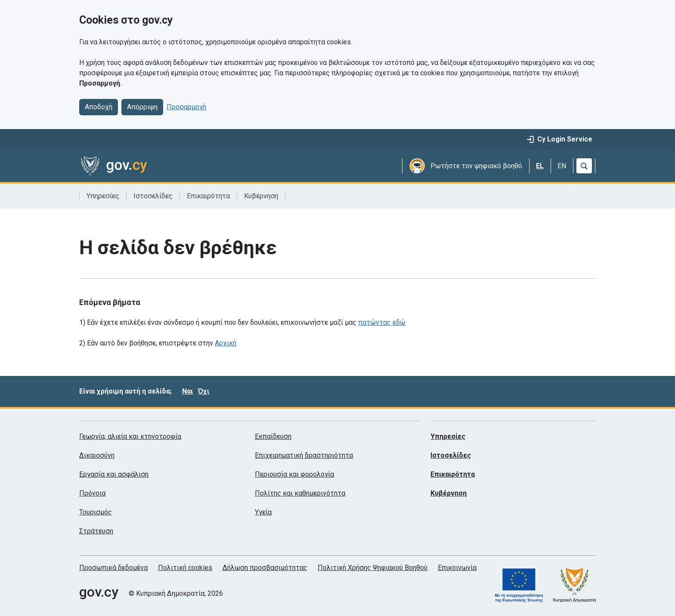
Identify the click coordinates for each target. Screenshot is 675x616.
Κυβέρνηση (261, 196)
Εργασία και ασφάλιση (114, 474)
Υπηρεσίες (103, 196)
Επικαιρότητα (208, 196)
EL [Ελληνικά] (540, 166)
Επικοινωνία (457, 568)
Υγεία (263, 512)
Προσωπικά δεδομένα (113, 568)
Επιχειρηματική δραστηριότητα (304, 455)
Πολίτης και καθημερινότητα (300, 493)
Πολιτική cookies (185, 568)
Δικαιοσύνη (97, 455)
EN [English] (562, 166)
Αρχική (226, 343)
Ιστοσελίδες (153, 196)
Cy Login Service (560, 139)
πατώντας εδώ (382, 322)
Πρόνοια (92, 493)
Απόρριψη (142, 107)
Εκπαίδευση (273, 436)
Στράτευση (96, 531)
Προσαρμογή (186, 107)
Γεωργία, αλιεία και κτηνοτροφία (130, 436)
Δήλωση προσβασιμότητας (265, 568)
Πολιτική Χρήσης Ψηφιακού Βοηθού (373, 568)
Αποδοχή (99, 107)
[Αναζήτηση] (584, 166)
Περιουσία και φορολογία (294, 474)
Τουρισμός (96, 512)
